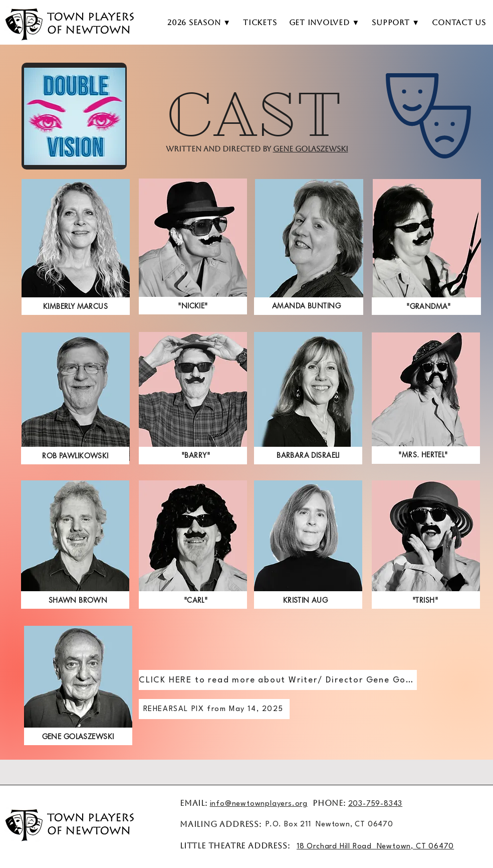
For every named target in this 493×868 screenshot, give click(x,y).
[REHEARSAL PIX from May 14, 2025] (214, 709)
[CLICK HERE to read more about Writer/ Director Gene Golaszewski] (278, 680)
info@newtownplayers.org (259, 804)
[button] (325, 23)
